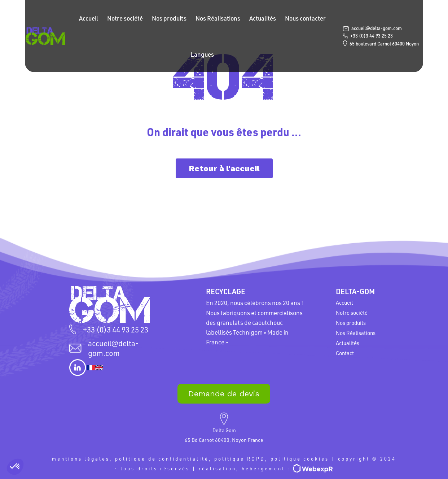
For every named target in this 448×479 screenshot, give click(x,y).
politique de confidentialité (162, 459)
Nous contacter (306, 18)
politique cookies (300, 459)
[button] (15, 467)
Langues (203, 54)
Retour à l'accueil (224, 168)
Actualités (263, 18)
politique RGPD (240, 459)
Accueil (89, 18)
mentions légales (80, 459)
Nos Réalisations (218, 18)
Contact (345, 353)
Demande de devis (224, 394)
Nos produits (170, 18)
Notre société (125, 18)
